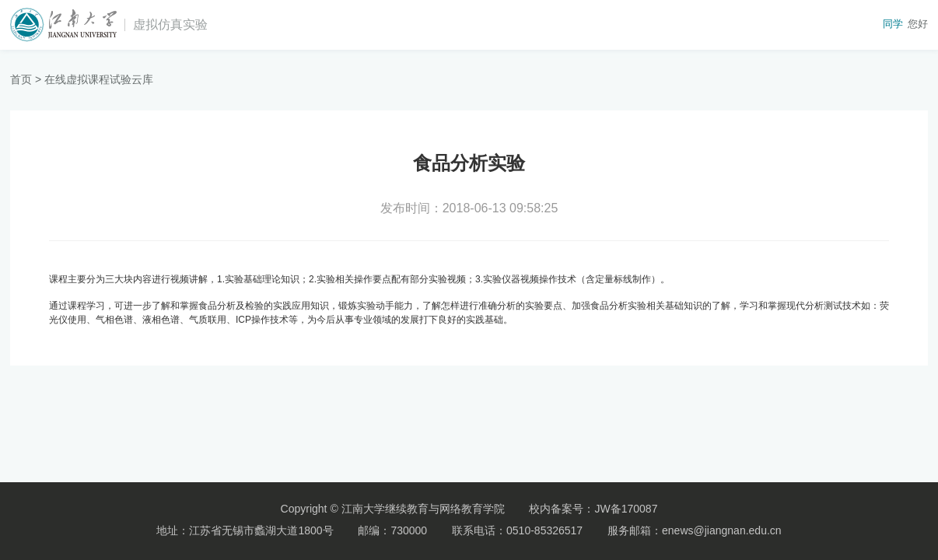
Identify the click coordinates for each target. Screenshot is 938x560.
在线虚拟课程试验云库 (99, 79)
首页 (21, 79)
